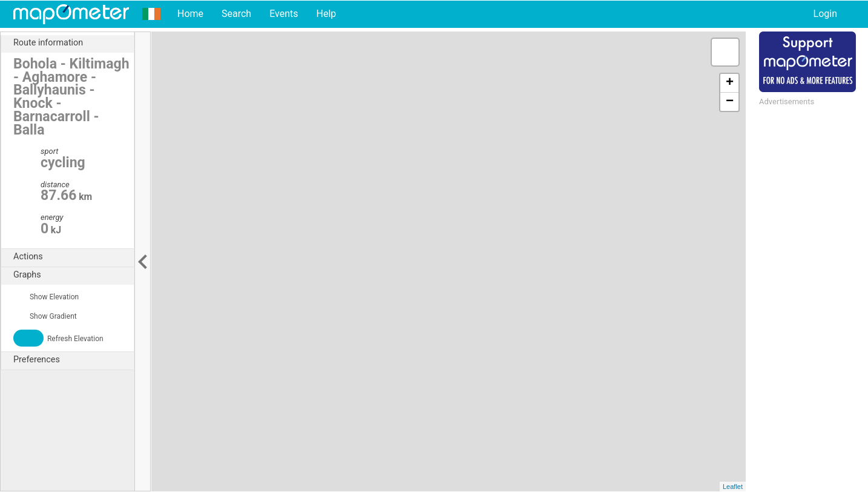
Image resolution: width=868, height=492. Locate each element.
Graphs (74, 275)
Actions (74, 257)
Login (825, 14)
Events (284, 14)
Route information (74, 43)
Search (236, 14)
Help (326, 14)
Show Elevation (46, 297)
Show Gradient (45, 316)
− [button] (730, 102)
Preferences (74, 360)
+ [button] (730, 83)
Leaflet (733, 487)
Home (190, 14)
